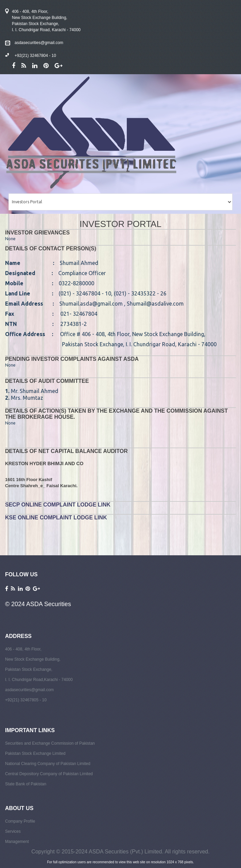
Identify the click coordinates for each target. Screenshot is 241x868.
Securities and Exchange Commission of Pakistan (50, 743)
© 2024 (16, 604)
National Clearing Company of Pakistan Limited (48, 764)
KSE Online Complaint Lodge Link (56, 518)
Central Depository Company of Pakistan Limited (49, 774)
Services (13, 831)
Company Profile (20, 821)
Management (17, 842)
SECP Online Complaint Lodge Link (58, 505)
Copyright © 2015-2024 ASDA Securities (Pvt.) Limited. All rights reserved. (121, 852)
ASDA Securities (48, 604)
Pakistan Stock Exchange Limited (35, 753)
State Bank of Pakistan (26, 784)
